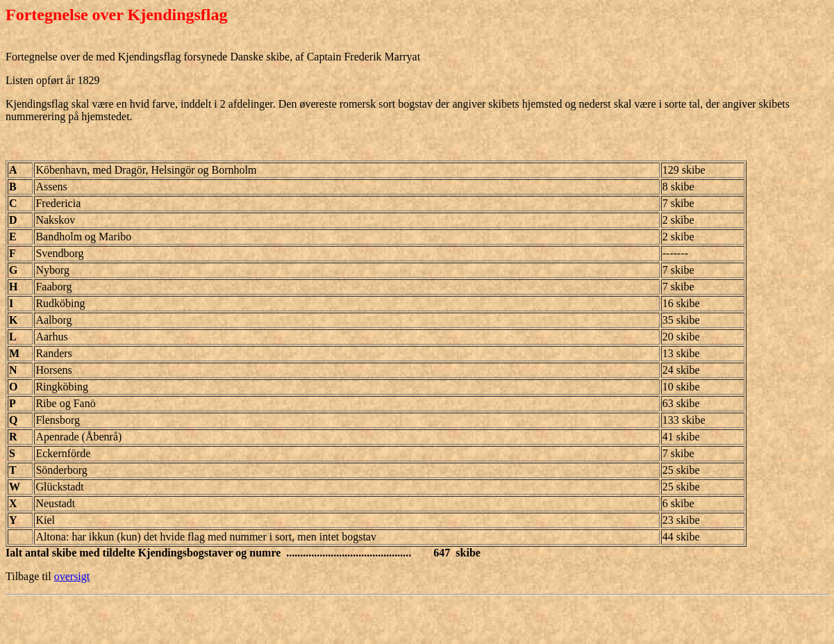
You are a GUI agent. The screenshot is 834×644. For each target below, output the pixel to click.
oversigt (72, 576)
